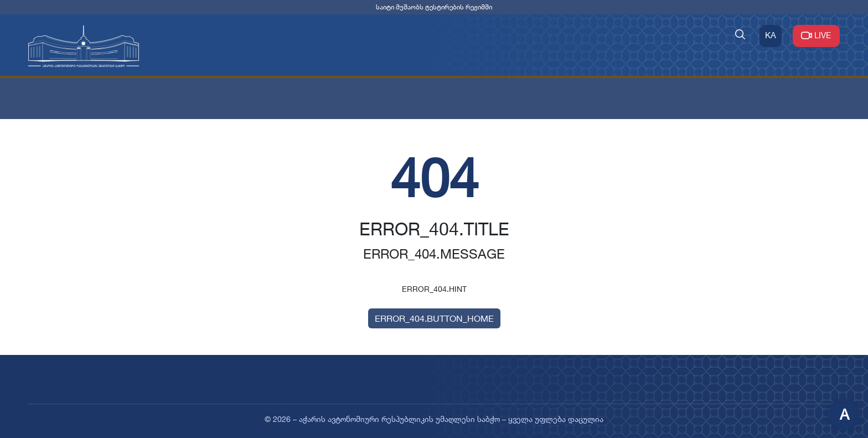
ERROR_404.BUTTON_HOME (434, 318)
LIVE (816, 35)
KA (771, 35)
